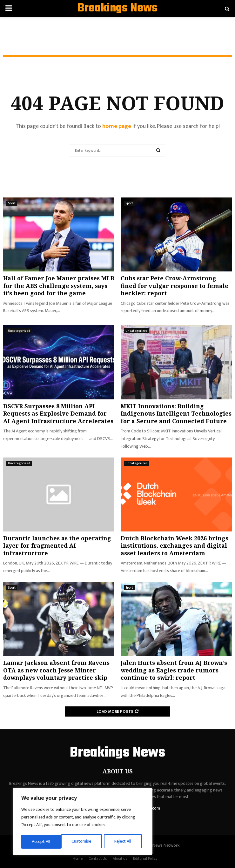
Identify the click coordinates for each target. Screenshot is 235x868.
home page (117, 126)
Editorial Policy (145, 858)
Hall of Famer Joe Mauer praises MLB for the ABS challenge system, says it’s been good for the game (59, 286)
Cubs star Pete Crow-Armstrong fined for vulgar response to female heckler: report (175, 286)
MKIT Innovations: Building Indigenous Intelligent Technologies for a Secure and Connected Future (176, 414)
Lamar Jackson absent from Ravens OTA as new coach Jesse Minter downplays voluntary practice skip (56, 670)
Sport (12, 203)
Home (78, 858)
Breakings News (117, 9)
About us (120, 858)
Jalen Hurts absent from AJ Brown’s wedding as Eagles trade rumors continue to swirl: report (174, 670)
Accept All (124, 841)
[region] (83, 822)
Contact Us (98, 858)
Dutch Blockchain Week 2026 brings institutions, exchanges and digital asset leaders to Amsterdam (175, 546)
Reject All (84, 841)
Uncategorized (19, 331)
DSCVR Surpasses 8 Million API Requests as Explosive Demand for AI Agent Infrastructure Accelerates (58, 414)
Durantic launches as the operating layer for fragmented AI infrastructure (57, 546)
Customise (42, 841)
